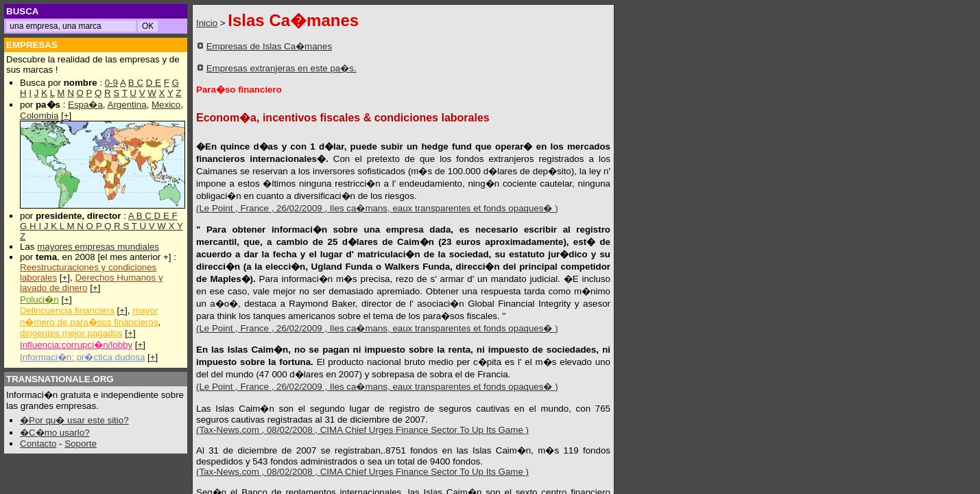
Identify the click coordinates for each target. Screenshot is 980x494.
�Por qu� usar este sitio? (74, 420)
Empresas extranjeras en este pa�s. (282, 68)
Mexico (166, 105)
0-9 (111, 83)
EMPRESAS (32, 45)
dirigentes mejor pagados (71, 333)
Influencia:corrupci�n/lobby (76, 345)
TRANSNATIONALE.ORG (60, 379)
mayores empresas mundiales (98, 247)
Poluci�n (39, 299)
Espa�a (85, 105)
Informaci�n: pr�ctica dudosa (82, 357)
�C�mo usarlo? (55, 433)
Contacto (38, 444)
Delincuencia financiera (67, 310)
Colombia (39, 116)
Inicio (207, 23)
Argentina (127, 105)
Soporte (81, 444)
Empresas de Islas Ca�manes (269, 46)
